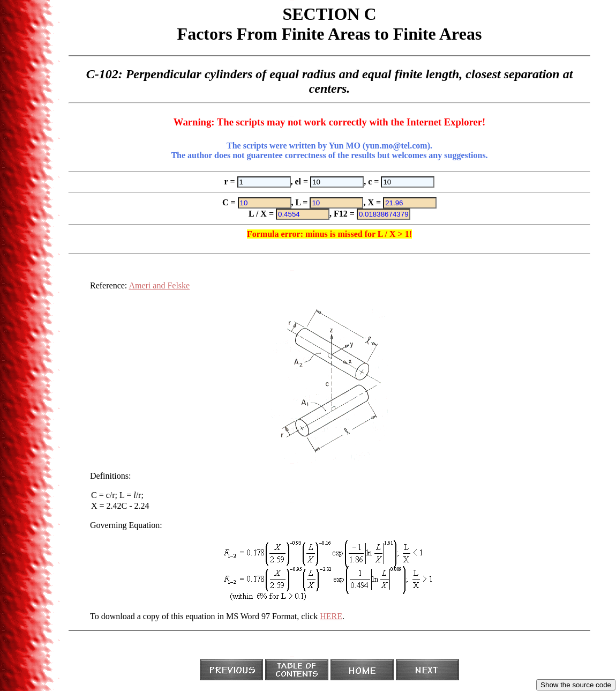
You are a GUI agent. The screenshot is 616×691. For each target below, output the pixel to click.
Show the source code (576, 685)
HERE (331, 616)
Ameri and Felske (159, 285)
